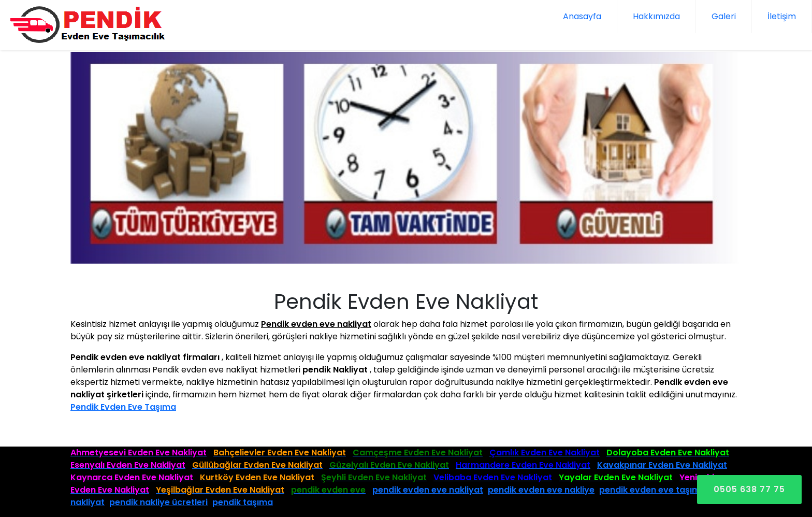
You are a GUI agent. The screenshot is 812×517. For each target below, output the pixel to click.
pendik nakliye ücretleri (158, 502)
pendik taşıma (243, 502)
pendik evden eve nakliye (541, 490)
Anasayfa (582, 16)
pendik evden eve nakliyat (428, 490)
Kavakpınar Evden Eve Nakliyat (662, 465)
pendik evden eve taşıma (653, 490)
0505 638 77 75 (749, 489)
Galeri (724, 16)
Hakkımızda (656, 16)
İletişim (782, 16)
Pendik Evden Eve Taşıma (123, 407)
